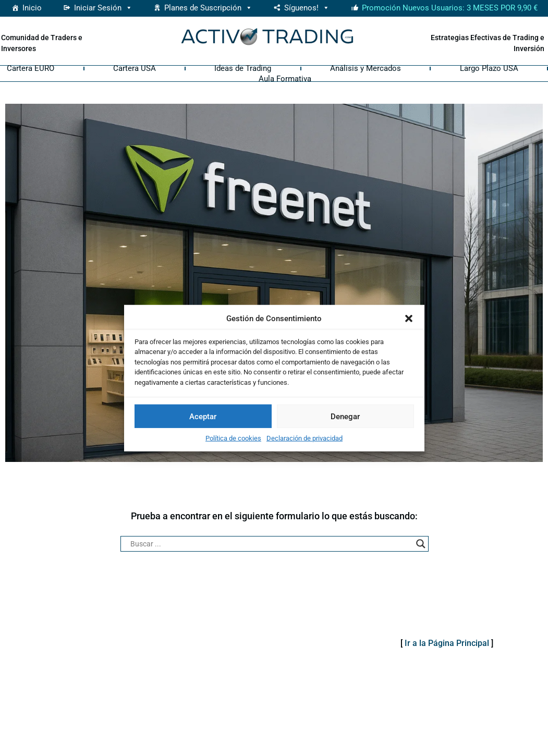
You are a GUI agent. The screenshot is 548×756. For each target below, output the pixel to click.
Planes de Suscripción (208, 8)
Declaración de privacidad (305, 438)
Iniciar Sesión (103, 8)
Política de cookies (233, 438)
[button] (409, 319)
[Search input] (270, 544)
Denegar (345, 416)
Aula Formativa (285, 79)
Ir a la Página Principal (447, 643)
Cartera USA (135, 68)
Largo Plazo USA (489, 68)
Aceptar (203, 416)
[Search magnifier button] (421, 544)
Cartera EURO (31, 68)
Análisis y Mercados (366, 68)
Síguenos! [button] (307, 8)
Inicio (32, 8)
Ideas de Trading (243, 68)
